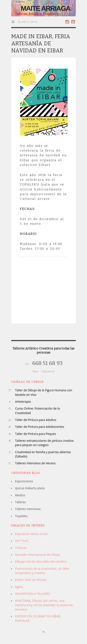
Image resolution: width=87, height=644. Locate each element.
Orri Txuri (22, 541)
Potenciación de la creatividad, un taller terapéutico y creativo (42, 571)
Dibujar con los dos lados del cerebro (41, 561)
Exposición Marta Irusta (31, 534)
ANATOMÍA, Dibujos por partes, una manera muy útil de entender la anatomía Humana (44, 605)
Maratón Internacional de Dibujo (38, 555)
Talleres (20, 502)
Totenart (21, 548)
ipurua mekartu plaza (30, 488)
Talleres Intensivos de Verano (35, 463)
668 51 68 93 (29, 22)
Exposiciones (24, 481)
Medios (20, 495)
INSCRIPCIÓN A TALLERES (33, 594)
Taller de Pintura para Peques (36, 434)
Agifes (19, 587)
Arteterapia (23, 402)
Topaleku (21, 516)
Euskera (20, 2)
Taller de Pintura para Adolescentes (40, 427)
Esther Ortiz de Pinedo (31, 580)
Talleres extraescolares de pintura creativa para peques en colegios (44, 443)
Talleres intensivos (28, 509)
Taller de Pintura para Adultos (36, 420)
